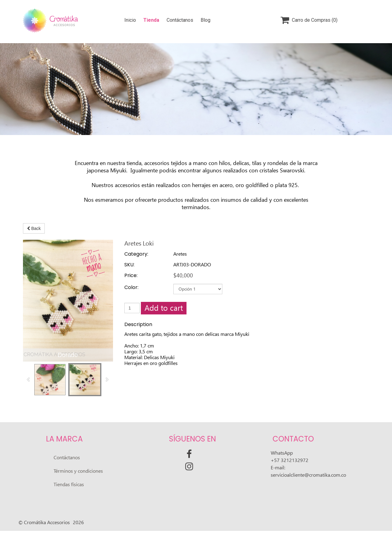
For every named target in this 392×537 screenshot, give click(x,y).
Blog (205, 20)
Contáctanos (180, 20)
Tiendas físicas (69, 484)
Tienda (151, 20)
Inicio (130, 20)
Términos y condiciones (78, 471)
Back (34, 228)
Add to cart (164, 308)
